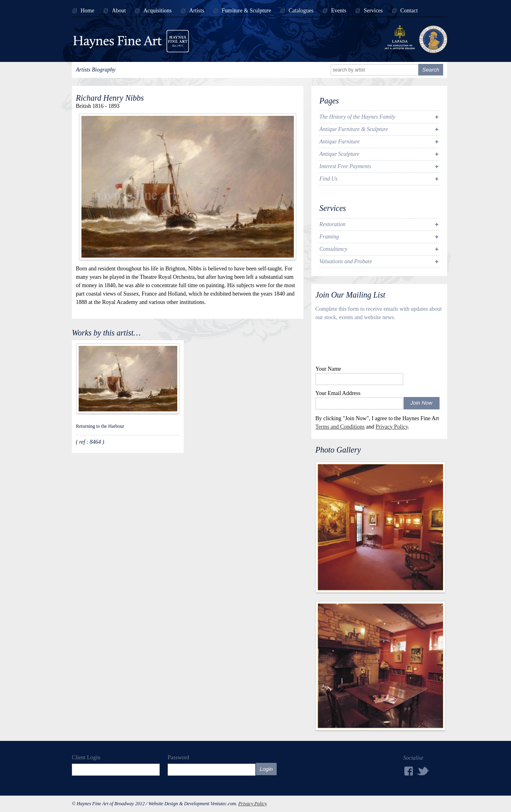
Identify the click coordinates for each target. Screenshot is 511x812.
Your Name (328, 369)
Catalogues (301, 11)
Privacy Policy (392, 427)
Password (178, 757)
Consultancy (333, 249)
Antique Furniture (340, 142)
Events (339, 11)
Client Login (86, 757)
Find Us (329, 179)
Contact (409, 11)
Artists (197, 11)
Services (373, 11)
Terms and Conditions (340, 427)
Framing (329, 237)
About (119, 11)
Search (431, 70)
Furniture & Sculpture (246, 11)
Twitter (423, 771)
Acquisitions (157, 11)
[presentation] (376, 345)
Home (87, 11)
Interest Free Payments (345, 166)
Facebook (408, 771)
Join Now (421, 403)
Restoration (332, 224)
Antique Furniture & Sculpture (354, 129)
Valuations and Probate (346, 261)
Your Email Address (338, 393)
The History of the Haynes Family (357, 117)
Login (266, 769)
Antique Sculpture (339, 154)
